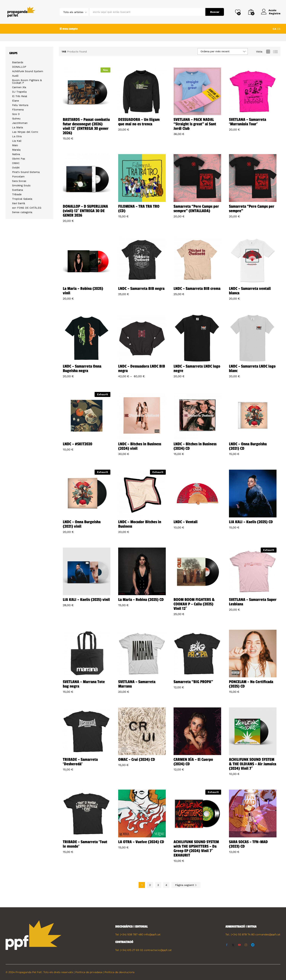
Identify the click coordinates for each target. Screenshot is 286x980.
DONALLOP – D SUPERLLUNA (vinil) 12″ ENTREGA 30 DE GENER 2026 (85, 211)
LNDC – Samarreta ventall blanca (250, 291)
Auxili (15, 76)
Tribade (17, 194)
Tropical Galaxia (22, 199)
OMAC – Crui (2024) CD (137, 759)
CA (274, 29)
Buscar (215, 12)
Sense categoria (22, 212)
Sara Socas (19, 181)
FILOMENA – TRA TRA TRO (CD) (139, 209)
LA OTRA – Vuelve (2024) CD (141, 842)
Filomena (18, 110)
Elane (16, 101)
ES (279, 29)
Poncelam (18, 176)
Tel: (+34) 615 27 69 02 (129, 950)
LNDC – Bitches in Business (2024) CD (195, 446)
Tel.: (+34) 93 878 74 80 (240, 934)
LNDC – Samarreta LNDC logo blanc (252, 368)
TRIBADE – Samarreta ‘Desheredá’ (80, 762)
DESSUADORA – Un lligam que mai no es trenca (139, 122)
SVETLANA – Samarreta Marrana (137, 684)
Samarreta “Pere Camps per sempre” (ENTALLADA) (196, 209)
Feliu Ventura (20, 105)
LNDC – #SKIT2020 (77, 444)
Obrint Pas (19, 159)
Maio (15, 145)
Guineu (16, 118)
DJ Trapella (19, 92)
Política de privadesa (89, 972)
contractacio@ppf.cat (158, 950)
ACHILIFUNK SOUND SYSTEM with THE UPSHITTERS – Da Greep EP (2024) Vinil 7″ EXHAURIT (196, 849)
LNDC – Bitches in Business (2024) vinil (140, 446)
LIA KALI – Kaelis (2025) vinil (86, 600)
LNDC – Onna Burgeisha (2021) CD (248, 446)
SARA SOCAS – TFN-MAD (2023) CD (248, 844)
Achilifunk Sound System (28, 71)
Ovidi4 (16, 168)
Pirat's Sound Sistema (26, 172)
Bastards (18, 62)
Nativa (16, 154)
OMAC (16, 163)
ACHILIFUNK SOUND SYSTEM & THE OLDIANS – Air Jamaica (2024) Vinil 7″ (253, 764)
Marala (16, 150)
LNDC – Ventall (186, 522)
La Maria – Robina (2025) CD (141, 600)
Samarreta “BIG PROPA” (193, 682)
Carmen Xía (19, 87)
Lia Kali (17, 141)
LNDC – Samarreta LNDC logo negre (197, 368)
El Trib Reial (20, 96)
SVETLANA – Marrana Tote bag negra (84, 684)
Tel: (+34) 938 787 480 (129, 934)
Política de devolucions (119, 972)
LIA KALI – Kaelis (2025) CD (251, 522)
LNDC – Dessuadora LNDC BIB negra (142, 368)
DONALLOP (19, 67)
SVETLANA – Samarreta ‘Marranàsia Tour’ (248, 122)
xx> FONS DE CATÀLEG (27, 208)
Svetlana (17, 190)
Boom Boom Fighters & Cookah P (27, 81)
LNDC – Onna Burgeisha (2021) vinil (82, 524)
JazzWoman (20, 123)
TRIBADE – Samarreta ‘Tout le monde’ (85, 844)
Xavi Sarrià (18, 203)
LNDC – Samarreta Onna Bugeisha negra (82, 368)
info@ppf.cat (152, 934)
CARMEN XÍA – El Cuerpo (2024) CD (193, 762)
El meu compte (69, 29)
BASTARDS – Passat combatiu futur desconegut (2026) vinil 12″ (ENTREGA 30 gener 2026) (86, 126)
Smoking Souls (21, 185)
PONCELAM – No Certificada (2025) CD (251, 684)
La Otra (17, 136)
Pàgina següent (186, 885)
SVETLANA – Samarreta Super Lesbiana (253, 602)
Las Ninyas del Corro (25, 132)
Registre (275, 13)
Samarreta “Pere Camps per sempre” (252, 209)
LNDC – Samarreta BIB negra (141, 289)
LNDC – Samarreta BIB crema (197, 289)
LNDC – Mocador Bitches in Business (140, 524)
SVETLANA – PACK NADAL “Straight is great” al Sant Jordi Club (195, 124)
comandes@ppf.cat (268, 934)
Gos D (16, 114)
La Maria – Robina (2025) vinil (83, 291)
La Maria (17, 127)
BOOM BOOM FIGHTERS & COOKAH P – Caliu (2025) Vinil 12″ (194, 604)
